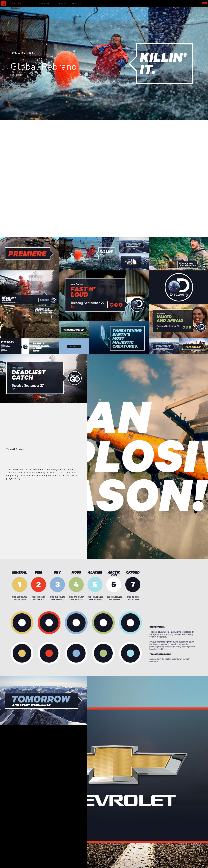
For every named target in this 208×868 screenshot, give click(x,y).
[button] (204, 4)
